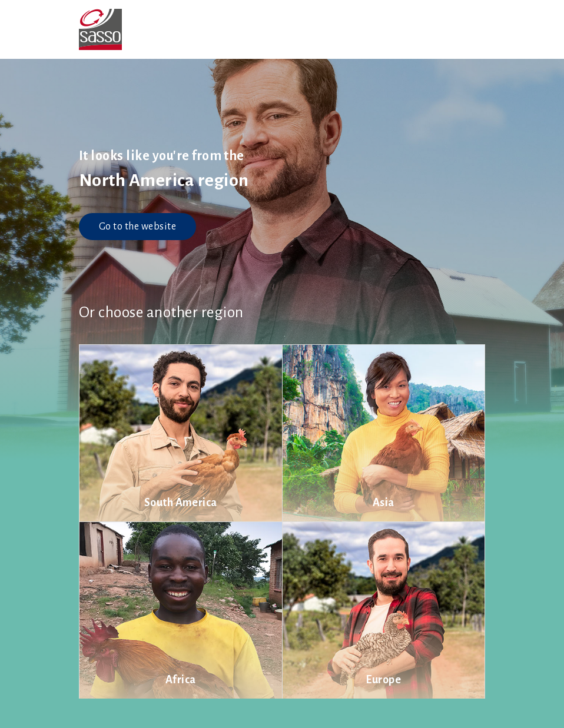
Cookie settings (306, 713)
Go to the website (137, 227)
